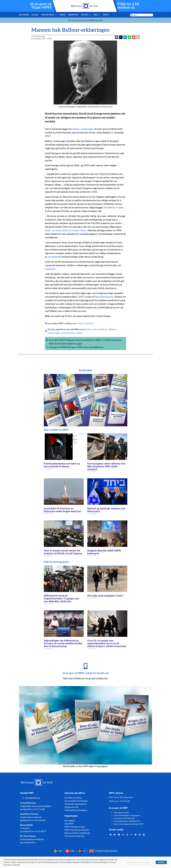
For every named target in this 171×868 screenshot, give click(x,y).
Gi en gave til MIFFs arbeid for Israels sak (86, 673)
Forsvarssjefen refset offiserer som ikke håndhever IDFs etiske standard (106, 467)
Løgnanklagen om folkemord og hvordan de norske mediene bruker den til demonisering (63, 643)
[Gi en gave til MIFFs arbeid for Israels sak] (85, 666)
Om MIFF (86, 15)
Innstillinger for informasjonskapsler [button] (138, 862)
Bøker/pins (73, 15)
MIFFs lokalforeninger (75, 827)
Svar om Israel (49, 15)
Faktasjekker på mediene (76, 810)
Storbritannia (68, 333)
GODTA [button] (161, 862)
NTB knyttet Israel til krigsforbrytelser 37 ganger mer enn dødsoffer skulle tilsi (61, 599)
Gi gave (35, 15)
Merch (106, 15)
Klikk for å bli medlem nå (128, 6)
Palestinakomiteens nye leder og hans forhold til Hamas (62, 465)
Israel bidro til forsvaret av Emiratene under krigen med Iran (62, 510)
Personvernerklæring (74, 836)
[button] (121, 37)
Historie (89, 323)
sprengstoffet (55, 257)
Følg (97, 15)
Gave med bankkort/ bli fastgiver (127, 815)
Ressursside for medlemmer (77, 833)
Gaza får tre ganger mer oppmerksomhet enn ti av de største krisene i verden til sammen (107, 643)
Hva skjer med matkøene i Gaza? (105, 596)
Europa (80, 323)
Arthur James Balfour (97, 329)
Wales (79, 333)
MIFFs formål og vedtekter (77, 830)
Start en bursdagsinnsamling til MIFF (129, 824)
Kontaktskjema (32, 798)
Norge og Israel (71, 807)
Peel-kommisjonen (104, 297)
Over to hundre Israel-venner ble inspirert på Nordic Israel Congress (63, 552)
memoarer (50, 269)
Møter (63, 15)
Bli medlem (24, 15)
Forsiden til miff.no (73, 798)
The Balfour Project (114, 207)
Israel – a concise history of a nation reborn (66, 230)
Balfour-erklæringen (83, 129)
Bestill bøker (86, 370)
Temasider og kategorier (76, 804)
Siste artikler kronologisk (76, 801)
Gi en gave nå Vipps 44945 (41, 6)
